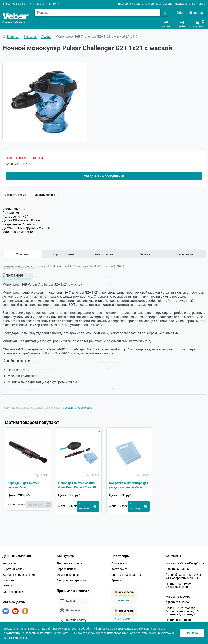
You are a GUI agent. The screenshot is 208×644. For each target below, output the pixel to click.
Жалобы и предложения (19, 575)
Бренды (116, 580)
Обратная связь (13, 569)
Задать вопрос (45, 195)
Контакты (199, 4)
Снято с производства (126, 575)
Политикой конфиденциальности (47, 633)
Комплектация (104, 254)
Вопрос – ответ (186, 254)
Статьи (7, 586)
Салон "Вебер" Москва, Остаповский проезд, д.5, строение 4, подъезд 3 (183, 611)
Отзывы (145, 254)
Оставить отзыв (15, 195)
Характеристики (63, 254)
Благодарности (13, 592)
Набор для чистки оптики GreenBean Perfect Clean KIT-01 (78, 485)
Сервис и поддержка (176, 4)
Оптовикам (153, 4)
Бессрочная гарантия (71, 580)
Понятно (192, 633)
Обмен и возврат (68, 575)
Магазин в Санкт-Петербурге (185, 563)
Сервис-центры (67, 569)
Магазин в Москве (178, 597)
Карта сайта (119, 569)
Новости (8, 580)
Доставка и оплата (131, 4)
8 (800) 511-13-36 (44, 4)
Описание (22, 254)
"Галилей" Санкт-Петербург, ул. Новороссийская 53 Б (184, 576)
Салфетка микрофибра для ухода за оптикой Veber (127, 485)
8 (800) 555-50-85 (14, 4)
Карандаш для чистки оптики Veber (24, 485)
